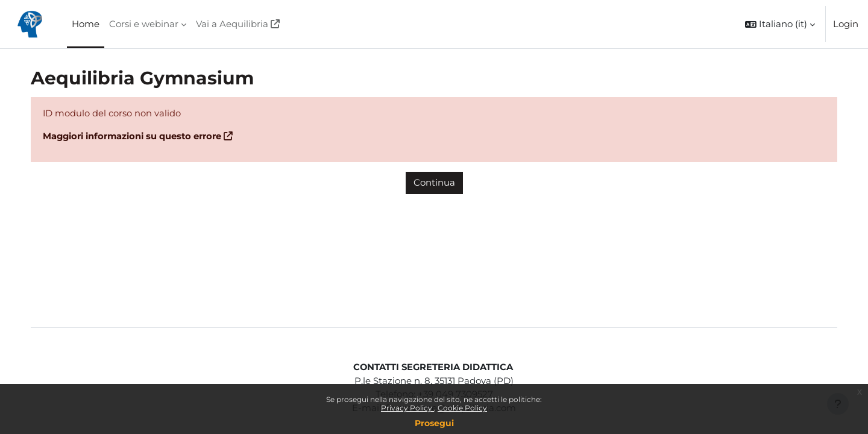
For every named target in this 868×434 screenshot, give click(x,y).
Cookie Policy (462, 408)
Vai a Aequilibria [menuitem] (232, 24)
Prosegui (434, 423)
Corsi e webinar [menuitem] (144, 24)
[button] (780, 24)
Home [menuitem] (86, 24)
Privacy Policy (407, 408)
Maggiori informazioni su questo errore (147, 137)
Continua (434, 183)
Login (846, 24)
